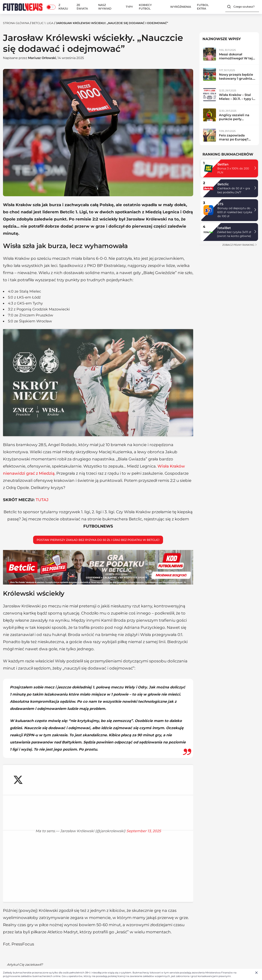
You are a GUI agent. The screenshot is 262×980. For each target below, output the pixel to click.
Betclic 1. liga (43, 23)
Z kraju (63, 7)
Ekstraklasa (38, 863)
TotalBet (224, 228)
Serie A (166, 919)
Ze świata (82, 7)
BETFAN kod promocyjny (126, 944)
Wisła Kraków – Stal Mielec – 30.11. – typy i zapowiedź (236, 99)
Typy (129, 7)
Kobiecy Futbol (145, 7)
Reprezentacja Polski (71, 919)
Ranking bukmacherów (125, 919)
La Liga (24, 863)
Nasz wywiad (105, 7)
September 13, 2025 (98, 736)
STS (220, 204)
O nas (7, 914)
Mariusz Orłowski (42, 58)
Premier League (172, 914)
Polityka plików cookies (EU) (24, 929)
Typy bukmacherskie (123, 914)
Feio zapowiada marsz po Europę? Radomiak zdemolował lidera (234, 141)
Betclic (223, 184)
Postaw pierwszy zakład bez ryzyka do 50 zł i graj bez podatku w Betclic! (98, 491)
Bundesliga (169, 929)
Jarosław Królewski (63, 835)
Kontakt (9, 924)
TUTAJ (42, 451)
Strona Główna (16, 23)
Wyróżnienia (181, 7)
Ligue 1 (166, 935)
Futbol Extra (203, 7)
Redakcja (10, 919)
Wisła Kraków (95, 835)
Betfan (223, 164)
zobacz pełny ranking (240, 245)
